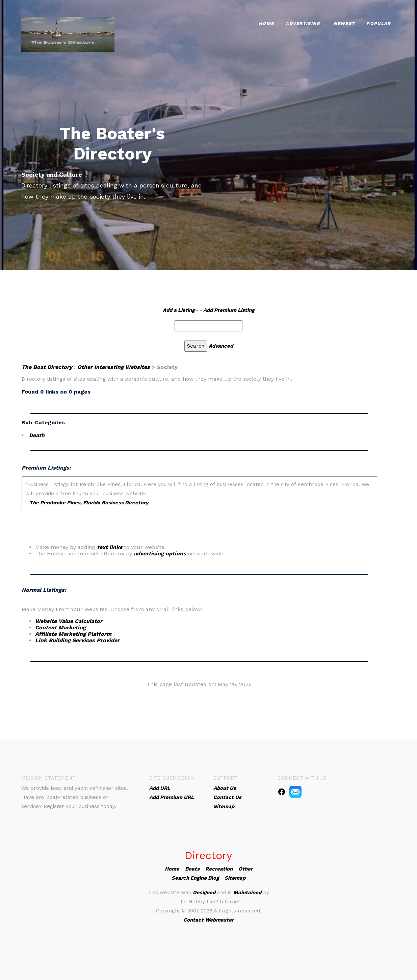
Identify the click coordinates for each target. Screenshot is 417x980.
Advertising (303, 23)
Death (37, 435)
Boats (192, 869)
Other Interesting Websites (114, 367)
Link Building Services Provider (77, 640)
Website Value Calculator (69, 621)
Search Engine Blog (195, 878)
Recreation (219, 869)
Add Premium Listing (229, 310)
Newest (344, 23)
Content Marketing (60, 627)
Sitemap (235, 878)
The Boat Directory (47, 367)
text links (110, 547)
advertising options (160, 554)
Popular (379, 23)
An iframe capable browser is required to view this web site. (199, 510)
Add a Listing (179, 310)
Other (245, 869)
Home (266, 23)
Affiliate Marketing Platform (73, 634)
